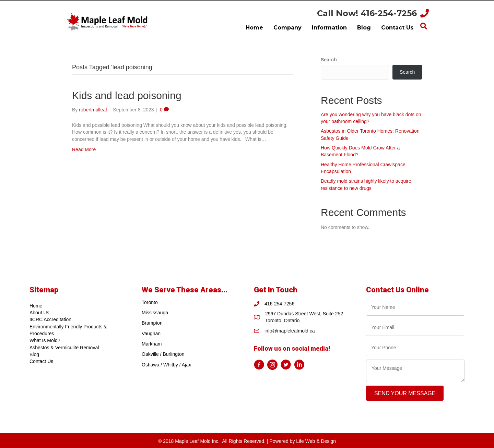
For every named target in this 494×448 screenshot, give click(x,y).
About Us (39, 313)
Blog (34, 354)
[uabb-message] (415, 371)
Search (329, 60)
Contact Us (41, 361)
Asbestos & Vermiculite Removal (64, 348)
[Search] (424, 26)
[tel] (415, 348)
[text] (415, 307)
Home (36, 306)
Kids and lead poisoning (127, 95)
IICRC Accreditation (50, 319)
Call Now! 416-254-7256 (367, 13)
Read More (84, 149)
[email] (415, 328)
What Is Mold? (45, 340)
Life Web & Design (316, 441)
